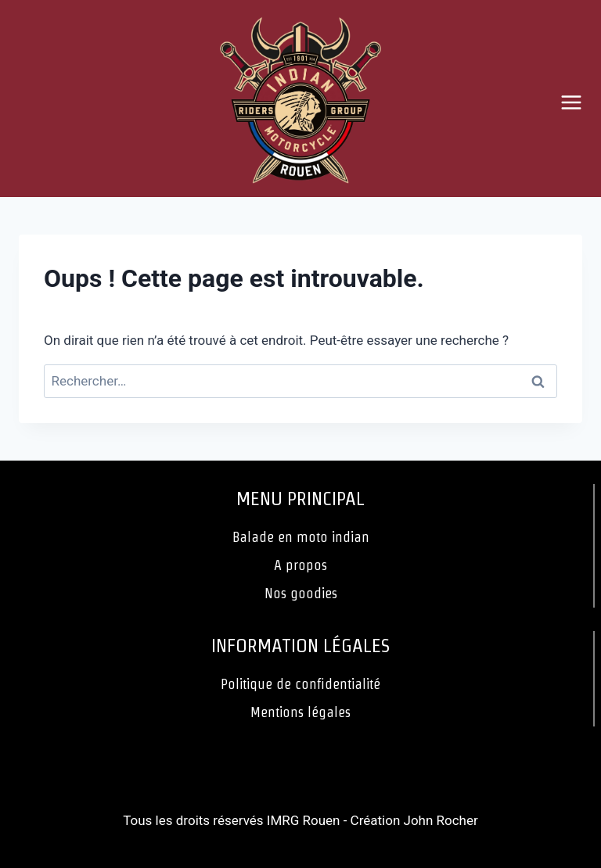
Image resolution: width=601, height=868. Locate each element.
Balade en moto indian (301, 537)
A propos (300, 565)
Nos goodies (301, 593)
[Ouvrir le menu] (577, 102)
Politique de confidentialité (300, 684)
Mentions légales (300, 712)
